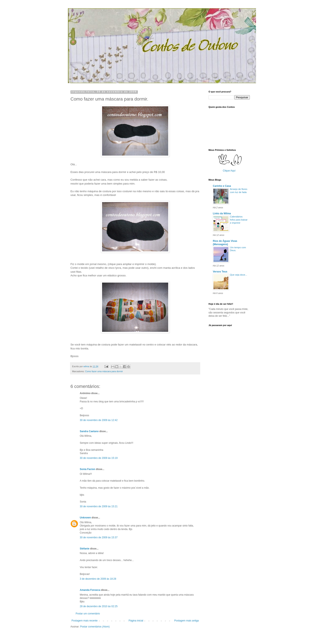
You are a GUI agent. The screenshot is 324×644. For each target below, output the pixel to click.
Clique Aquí (229, 171)
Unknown (85, 518)
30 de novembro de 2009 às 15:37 (99, 537)
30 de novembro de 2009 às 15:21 (99, 506)
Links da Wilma (222, 213)
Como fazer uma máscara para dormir (104, 371)
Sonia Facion (88, 469)
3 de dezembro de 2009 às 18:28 (98, 579)
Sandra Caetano (89, 431)
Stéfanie (85, 549)
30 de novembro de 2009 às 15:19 (99, 458)
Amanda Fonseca (90, 590)
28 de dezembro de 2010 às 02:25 (99, 606)
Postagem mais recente (85, 621)
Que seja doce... (239, 275)
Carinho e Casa (222, 186)
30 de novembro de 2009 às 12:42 (99, 420)
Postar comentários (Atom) (95, 627)
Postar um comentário (88, 614)
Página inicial (136, 621)
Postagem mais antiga (186, 621)
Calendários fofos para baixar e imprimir (239, 220)
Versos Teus (220, 272)
